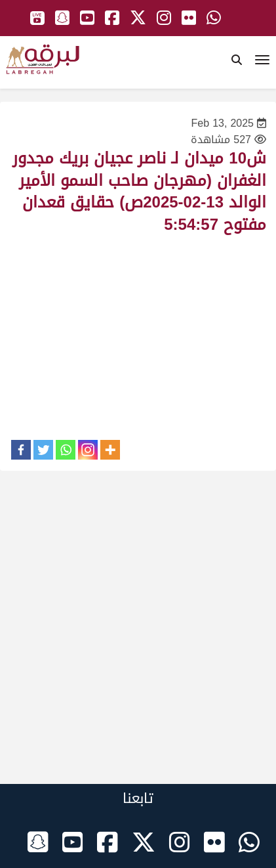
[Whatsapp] (66, 450)
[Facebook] (21, 450)
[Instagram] (88, 450)
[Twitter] (43, 450)
